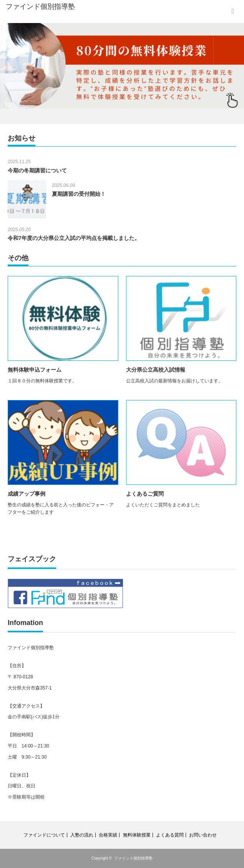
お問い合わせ (203, 835)
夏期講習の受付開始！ (79, 194)
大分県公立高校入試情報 (156, 370)
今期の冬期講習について (37, 170)
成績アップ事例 (27, 494)
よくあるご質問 (145, 494)
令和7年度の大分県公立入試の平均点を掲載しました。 (74, 238)
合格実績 (108, 835)
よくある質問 (170, 835)
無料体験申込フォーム (35, 370)
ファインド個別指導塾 (133, 858)
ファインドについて (44, 835)
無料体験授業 (137, 835)
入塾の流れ (82, 835)
